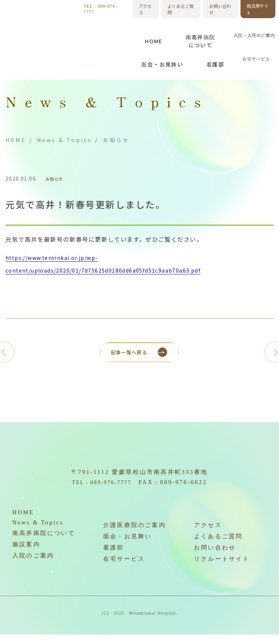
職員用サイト (258, 9)
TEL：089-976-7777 (100, 9)
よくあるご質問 (181, 9)
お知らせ (57, 179)
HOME (16, 140)
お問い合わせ (220, 9)
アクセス (145, 9)
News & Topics (65, 140)
